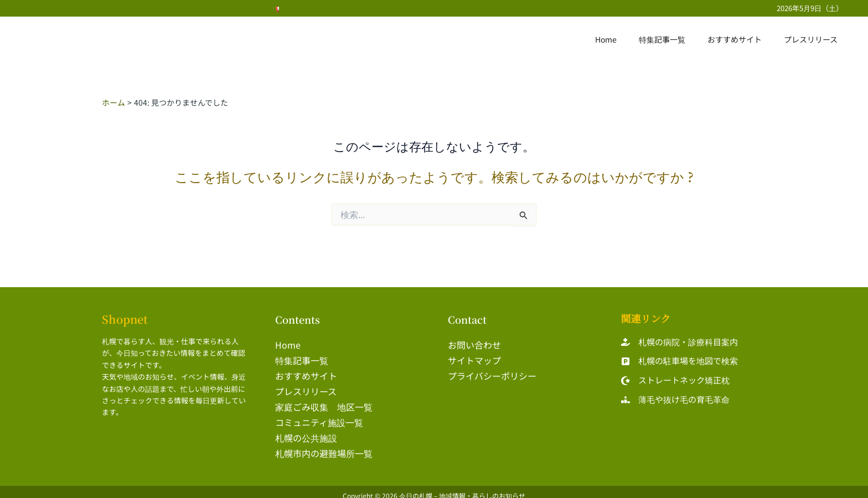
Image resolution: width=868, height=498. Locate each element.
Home (629, 39)
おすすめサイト (745, 39)
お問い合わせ (474, 344)
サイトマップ (474, 359)
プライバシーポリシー (492, 373)
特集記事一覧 (679, 39)
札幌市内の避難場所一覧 (324, 447)
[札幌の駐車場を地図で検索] (680, 362)
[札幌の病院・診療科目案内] (680, 342)
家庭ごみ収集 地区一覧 (324, 402)
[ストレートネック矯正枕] (675, 381)
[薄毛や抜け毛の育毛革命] (675, 400)
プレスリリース (814, 39)
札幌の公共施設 (306, 432)
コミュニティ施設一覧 (319, 417)
